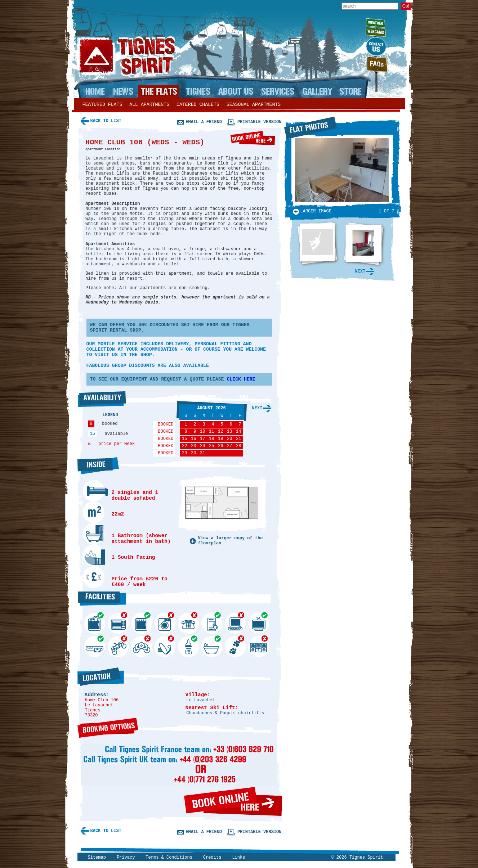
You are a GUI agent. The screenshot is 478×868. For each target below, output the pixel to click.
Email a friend (204, 122)
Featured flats (102, 105)
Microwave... (117, 615)
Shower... (187, 638)
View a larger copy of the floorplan (231, 541)
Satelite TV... (164, 638)
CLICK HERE (241, 379)
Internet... (234, 615)
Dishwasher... (93, 615)
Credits (212, 858)
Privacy (126, 858)
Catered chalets (198, 105)
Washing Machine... (164, 615)
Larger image (316, 211)
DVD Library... (140, 638)
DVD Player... (93, 638)
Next (257, 408)
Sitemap (97, 858)
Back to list (106, 121)
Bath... (210, 638)
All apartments (149, 105)
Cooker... (140, 615)
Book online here (253, 138)
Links (238, 858)
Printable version (259, 122)
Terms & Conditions (169, 858)
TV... (257, 615)
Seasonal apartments (254, 105)
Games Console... (117, 638)
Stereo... (257, 638)
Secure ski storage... (210, 615)
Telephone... (187, 615)
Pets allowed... (234, 638)
